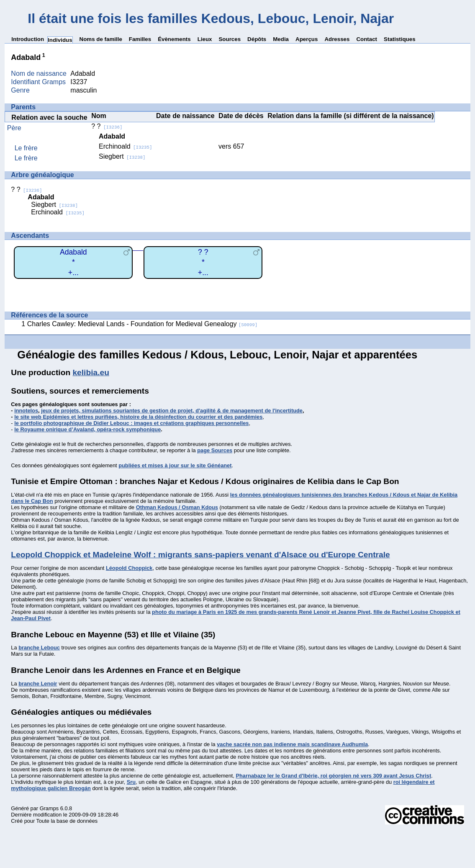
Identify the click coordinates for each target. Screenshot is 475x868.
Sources (230, 39)
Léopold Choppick (129, 568)
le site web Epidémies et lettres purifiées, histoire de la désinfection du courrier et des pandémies (138, 417)
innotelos (26, 411)
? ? (107, 126)
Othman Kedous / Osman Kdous (177, 507)
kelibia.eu (91, 372)
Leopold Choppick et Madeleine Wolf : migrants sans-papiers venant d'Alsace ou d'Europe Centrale (200, 555)
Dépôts (257, 39)
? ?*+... (203, 262)
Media (281, 39)
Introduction (28, 39)
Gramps (49, 808)
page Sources (215, 450)
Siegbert (122, 156)
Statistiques (400, 39)
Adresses (337, 39)
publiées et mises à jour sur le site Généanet (175, 465)
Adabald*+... (73, 262)
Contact (367, 39)
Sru (131, 782)
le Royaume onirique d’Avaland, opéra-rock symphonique (87, 429)
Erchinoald (126, 146)
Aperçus (307, 39)
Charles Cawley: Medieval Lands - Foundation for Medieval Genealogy (142, 324)
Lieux (205, 39)
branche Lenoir (38, 684)
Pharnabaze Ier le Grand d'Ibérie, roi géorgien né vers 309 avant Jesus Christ (333, 776)
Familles (140, 39)
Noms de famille (101, 39)
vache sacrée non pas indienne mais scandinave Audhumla (292, 744)
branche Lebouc (39, 648)
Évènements (174, 39)
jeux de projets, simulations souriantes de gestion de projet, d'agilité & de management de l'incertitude (172, 411)
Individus (60, 40)
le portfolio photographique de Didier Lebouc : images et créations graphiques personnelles (131, 423)
